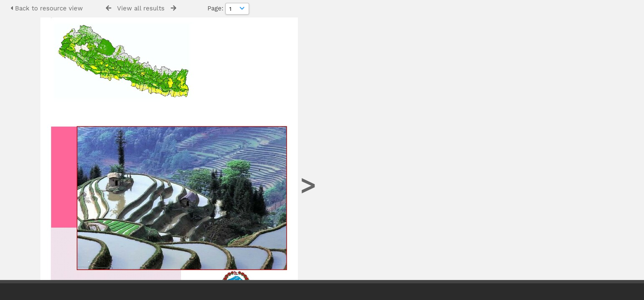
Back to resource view (47, 8)
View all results (141, 8)
